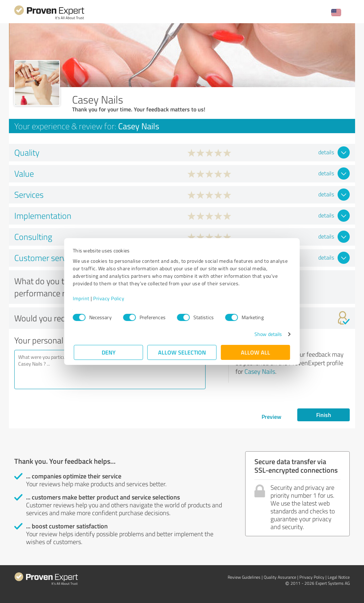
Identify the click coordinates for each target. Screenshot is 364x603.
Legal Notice (339, 577)
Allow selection (182, 352)
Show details (267, 334)
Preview (271, 416)
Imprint (82, 298)
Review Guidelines (244, 577)
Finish (324, 415)
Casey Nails (260, 371)
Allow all (256, 352)
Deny (109, 352)
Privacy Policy (110, 298)
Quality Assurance (280, 577)
